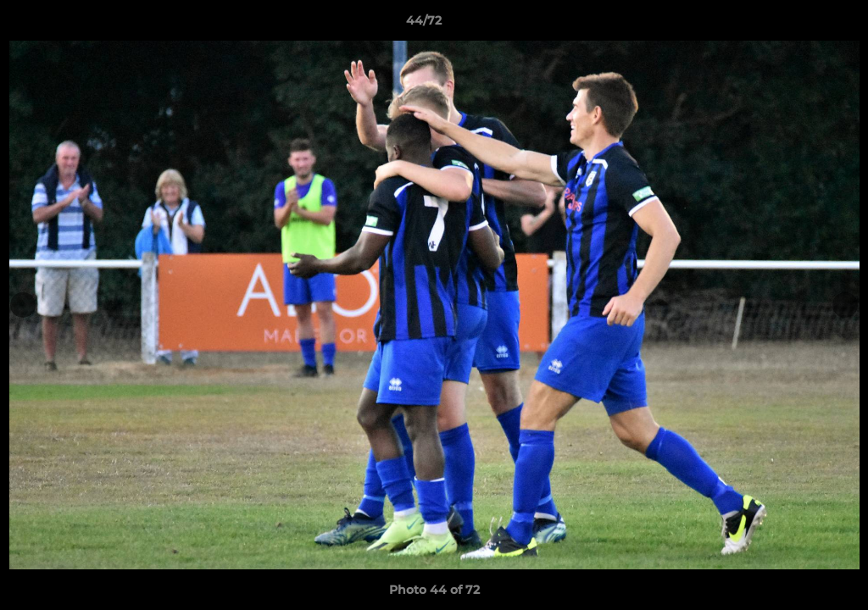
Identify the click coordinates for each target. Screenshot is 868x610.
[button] (797, 25)
